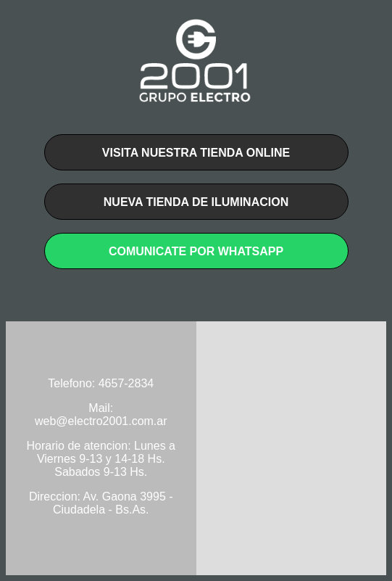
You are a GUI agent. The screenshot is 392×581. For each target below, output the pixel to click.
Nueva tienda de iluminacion (196, 202)
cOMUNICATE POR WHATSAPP (196, 251)
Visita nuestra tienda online (196, 153)
